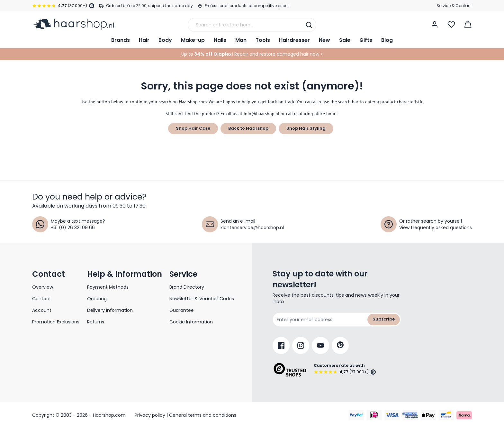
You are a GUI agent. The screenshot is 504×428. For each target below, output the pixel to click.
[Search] (309, 25)
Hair (144, 40)
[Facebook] (281, 345)
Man (241, 40)
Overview (43, 287)
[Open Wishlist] (451, 24)
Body (165, 40)
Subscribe (384, 319)
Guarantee (182, 310)
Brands (121, 40)
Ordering (97, 299)
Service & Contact (454, 6)
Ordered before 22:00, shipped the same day (149, 6)
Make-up (193, 40)
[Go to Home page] (73, 24)
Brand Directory (187, 287)
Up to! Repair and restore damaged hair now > (252, 54)
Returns (96, 322)
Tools (263, 40)
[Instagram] (301, 345)
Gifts (366, 40)
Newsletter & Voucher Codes (202, 299)
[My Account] (435, 24)
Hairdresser (294, 40)
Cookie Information (191, 322)
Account (42, 310)
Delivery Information (110, 310)
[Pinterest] (340, 345)
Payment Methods (108, 287)
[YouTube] (320, 345)
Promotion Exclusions (56, 322)
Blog (387, 40)
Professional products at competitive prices (247, 6)
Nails (220, 40)
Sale (345, 40)
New (324, 40)
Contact (42, 299)
